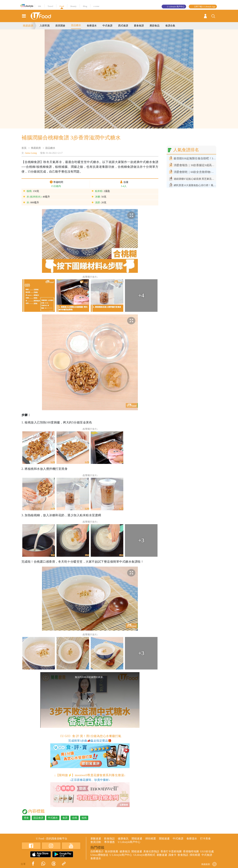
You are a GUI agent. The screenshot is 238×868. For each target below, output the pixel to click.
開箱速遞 (137, 839)
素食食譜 (139, 26)
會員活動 (96, 842)
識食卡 (172, 855)
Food (62, 6)
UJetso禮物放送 (99, 855)
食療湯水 (92, 26)
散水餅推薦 (112, 851)
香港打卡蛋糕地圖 (171, 851)
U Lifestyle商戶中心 (129, 842)
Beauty (73, 6)
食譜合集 (170, 26)
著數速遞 (96, 839)
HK (40, 6)
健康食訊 (123, 839)
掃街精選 (151, 839)
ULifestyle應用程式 (144, 855)
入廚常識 (45, 26)
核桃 (84, 818)
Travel (50, 6)
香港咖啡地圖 (191, 851)
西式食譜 (123, 26)
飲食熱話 (109, 839)
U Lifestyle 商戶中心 (176, 7)
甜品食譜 (38, 818)
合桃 (75, 818)
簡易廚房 (28, 26)
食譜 (65, 818)
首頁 (24, 148)
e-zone (96, 6)
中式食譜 (107, 26)
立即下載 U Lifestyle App (205, 7)
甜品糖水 (76, 25)
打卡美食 (205, 839)
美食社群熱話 (151, 851)
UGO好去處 (207, 851)
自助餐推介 (97, 851)
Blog (85, 6)
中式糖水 (53, 818)
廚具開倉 (60, 26)
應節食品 (155, 26)
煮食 (26, 818)
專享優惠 (109, 842)
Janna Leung (31, 153)
